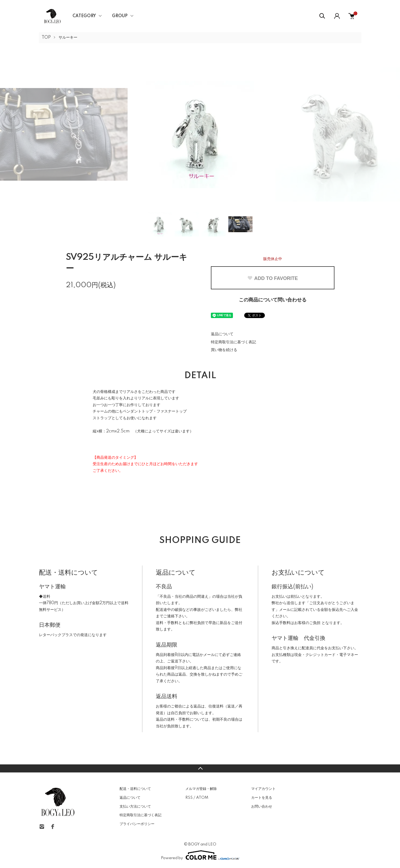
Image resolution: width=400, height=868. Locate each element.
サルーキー (68, 38)
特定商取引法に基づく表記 (233, 342)
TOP (46, 38)
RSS (189, 798)
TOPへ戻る (200, 768)
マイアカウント (263, 789)
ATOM (202, 798)
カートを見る (262, 798)
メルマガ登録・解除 (201, 789)
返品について (222, 334)
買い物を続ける (224, 350)
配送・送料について (135, 789)
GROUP (120, 16)
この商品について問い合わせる (273, 300)
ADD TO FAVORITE (272, 278)
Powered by (200, 855)
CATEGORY (84, 16)
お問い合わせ (262, 807)
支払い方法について (135, 807)
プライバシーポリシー (137, 824)
